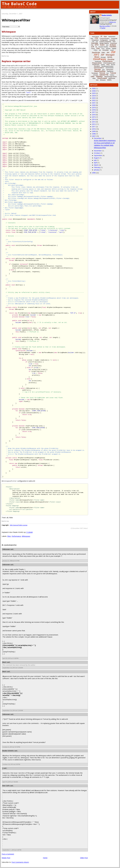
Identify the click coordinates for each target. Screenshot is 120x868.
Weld (97, 80)
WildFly (109, 80)
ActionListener (96, 37)
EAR (107, 45)
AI (101, 36)
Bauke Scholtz (8, 751)
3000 (94, 88)
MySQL (110, 57)
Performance (16, 536)
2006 (94, 173)
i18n (100, 50)
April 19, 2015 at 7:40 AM (10, 782)
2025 (94, 93)
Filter (9, 536)
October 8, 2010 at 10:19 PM (11, 747)
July (95, 160)
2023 (94, 98)
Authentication (112, 37)
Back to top (5, 56)
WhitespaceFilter (100, 148)
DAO (114, 42)
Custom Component (105, 42)
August (97, 158)
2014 (94, 119)
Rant (108, 65)
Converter (112, 40)
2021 (94, 103)
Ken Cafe (6, 786)
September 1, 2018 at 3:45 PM (12, 850)
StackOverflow (100, 71)
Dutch (102, 45)
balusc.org (112, 22)
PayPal (103, 28)
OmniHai (111, 59)
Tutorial (113, 73)
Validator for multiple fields (104, 145)
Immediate (106, 50)
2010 (94, 129)
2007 (94, 136)
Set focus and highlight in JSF (104, 143)
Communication (105, 38)
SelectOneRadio (110, 68)
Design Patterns (104, 43)
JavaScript (96, 52)
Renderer (97, 66)
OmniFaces (100, 59)
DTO (97, 45)
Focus (103, 49)
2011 (94, 127)
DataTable (95, 43)
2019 (94, 108)
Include (112, 50)
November (98, 151)
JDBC (103, 53)
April (96, 163)
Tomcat (102, 73)
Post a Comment (8, 854)
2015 (94, 117)
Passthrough (98, 62)
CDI (96, 38)
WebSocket (112, 78)
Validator (99, 76)
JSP (103, 55)
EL (96, 47)
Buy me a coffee (105, 26)
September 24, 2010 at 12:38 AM (13, 668)
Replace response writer (16, 61)
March (96, 165)
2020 (94, 105)
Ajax (105, 36)
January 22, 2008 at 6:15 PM (11, 561)
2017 (94, 112)
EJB (93, 47)
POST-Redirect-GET (109, 63)
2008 (94, 134)
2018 (94, 110)
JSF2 (96, 55)
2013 (94, 122)
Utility (93, 77)
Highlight (114, 49)
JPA (108, 53)
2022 (94, 100)
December (98, 138)
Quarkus (103, 65)
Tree (107, 73)
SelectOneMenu (99, 68)
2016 (94, 115)
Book (92, 39)
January (97, 170)
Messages (103, 57)
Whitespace (9, 32)
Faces (93, 49)
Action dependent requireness (105, 140)
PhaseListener (97, 63)
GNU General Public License (19, 525)
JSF (113, 52)
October (97, 153)
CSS (93, 42)
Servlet (97, 69)
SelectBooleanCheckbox (107, 66)
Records (113, 65)
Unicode (95, 75)
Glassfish (108, 49)
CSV (97, 42)
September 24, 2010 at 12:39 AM (13, 711)
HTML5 (96, 50)
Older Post (84, 858)
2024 (94, 96)
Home (45, 858)
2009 (94, 131)
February (97, 167)
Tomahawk (95, 73)
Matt (4, 662)
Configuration (104, 40)
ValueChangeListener (110, 77)
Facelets (113, 47)
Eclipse (113, 45)
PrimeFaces (96, 65)
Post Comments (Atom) (20, 862)
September (98, 155)
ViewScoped (102, 78)
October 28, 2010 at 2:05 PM (11, 764)
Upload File (104, 75)
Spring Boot (110, 70)
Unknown (6, 549)
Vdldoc (94, 78)
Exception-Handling (103, 47)
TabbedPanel (110, 72)
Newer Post (6, 858)
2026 (94, 91)
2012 (94, 124)
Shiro (103, 70)
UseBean (112, 75)
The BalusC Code (19, 4)
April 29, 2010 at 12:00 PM (10, 658)
